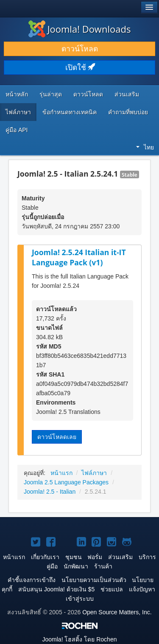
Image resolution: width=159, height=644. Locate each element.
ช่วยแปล (112, 589)
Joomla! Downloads (80, 29)
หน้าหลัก (17, 94)
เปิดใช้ (80, 67)
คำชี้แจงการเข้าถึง (32, 580)
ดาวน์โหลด (80, 49)
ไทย (145, 147)
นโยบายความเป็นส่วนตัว (94, 580)
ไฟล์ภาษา (18, 112)
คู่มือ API (17, 130)
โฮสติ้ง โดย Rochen (80, 639)
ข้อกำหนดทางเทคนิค (70, 112)
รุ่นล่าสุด (51, 94)
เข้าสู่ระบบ (80, 599)
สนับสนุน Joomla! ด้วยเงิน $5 (56, 589)
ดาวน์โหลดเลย (57, 437)
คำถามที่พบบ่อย (128, 112)
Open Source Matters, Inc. (117, 612)
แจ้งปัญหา (142, 589)
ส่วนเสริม (127, 94)
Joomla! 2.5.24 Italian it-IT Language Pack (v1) (79, 257)
